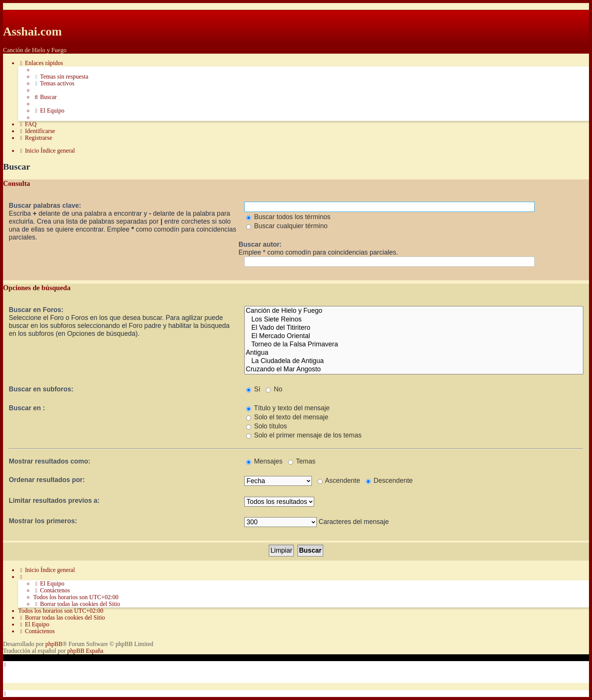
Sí (253, 389)
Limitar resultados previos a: (54, 501)
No (274, 389)
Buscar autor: (260, 244)
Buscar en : (27, 408)
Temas (302, 461)
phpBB (54, 644)
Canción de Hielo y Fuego (414, 311)
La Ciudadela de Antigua (414, 361)
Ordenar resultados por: (47, 480)
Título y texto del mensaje (288, 408)
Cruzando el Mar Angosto (414, 369)
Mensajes (264, 461)
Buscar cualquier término (287, 226)
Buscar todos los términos (288, 217)
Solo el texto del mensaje (287, 417)
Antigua (414, 353)
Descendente (389, 481)
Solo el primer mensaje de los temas (304, 435)
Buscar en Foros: (36, 310)
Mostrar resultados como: (49, 461)
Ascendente (339, 481)
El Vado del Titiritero (414, 328)
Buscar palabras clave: (45, 206)
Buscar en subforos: (41, 389)
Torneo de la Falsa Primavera (414, 345)
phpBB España (85, 651)
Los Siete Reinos (414, 320)
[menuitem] (61, 77)
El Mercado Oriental (414, 336)
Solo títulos (267, 426)
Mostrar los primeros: (43, 521)
